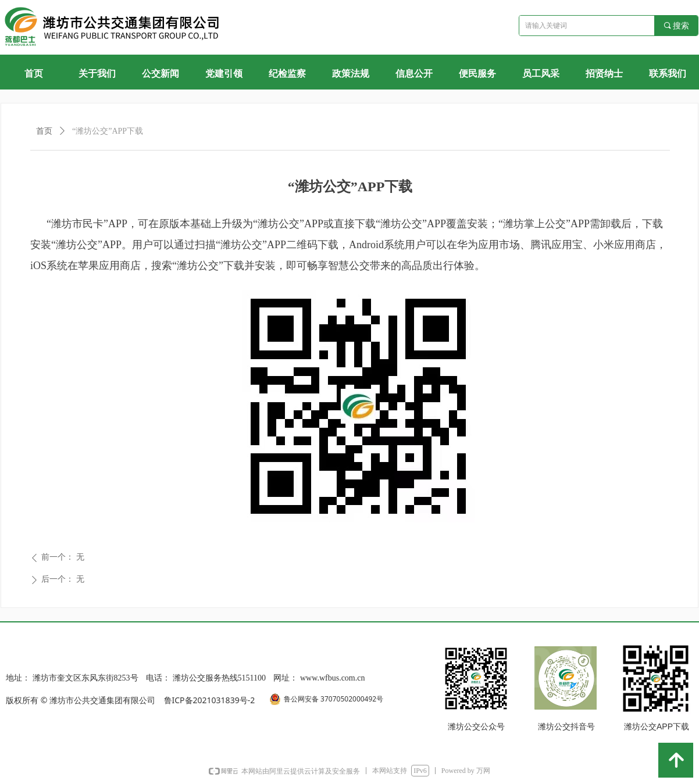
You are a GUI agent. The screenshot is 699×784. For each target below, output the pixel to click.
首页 (44, 131)
